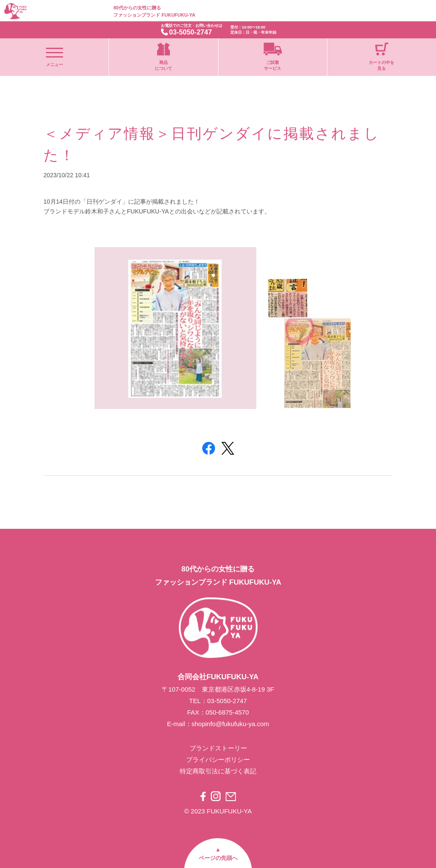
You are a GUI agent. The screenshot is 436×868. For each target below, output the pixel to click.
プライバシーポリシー (218, 760)
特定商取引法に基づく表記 (218, 771)
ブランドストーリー (218, 748)
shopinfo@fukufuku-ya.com (230, 724)
